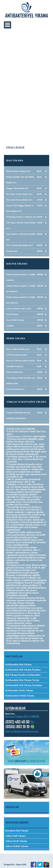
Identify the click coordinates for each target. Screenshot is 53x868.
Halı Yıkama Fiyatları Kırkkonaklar (23, 675)
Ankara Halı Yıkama (15, 836)
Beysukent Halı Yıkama (17, 831)
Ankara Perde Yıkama (16, 841)
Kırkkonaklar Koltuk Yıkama (20, 696)
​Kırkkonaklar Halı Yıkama (19, 665)
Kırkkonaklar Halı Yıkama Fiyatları (23, 670)
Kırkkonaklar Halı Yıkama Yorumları (24, 685)
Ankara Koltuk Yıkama (17, 846)
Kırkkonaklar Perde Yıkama (19, 690)
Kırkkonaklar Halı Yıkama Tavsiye (22, 680)
